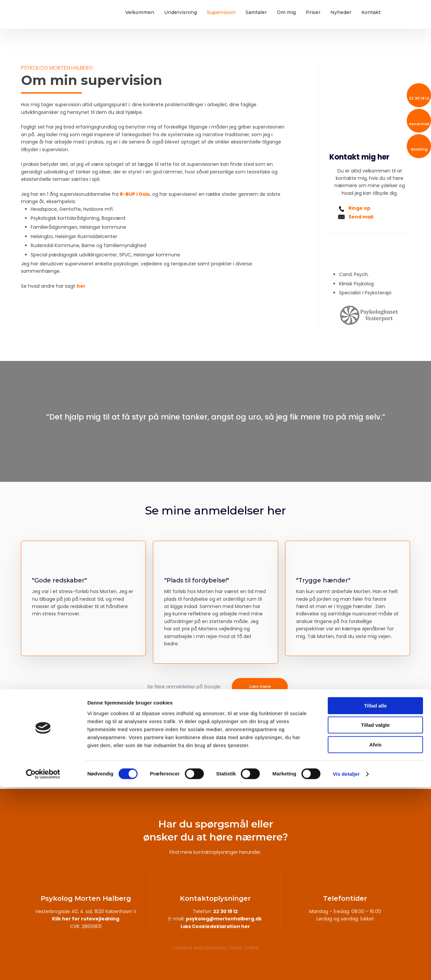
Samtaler (256, 12)
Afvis (376, 938)
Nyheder (341, 12)
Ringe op (359, 208)
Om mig (286, 12)
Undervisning (181, 12)
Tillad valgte (375, 918)
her (81, 286)
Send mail (361, 217)
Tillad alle (375, 899)
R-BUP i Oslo (135, 194)
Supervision (221, 12)
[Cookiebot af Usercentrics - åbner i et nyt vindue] (43, 967)
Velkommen (140, 12)
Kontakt (371, 12)
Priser (313, 12)
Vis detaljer (346, 967)
